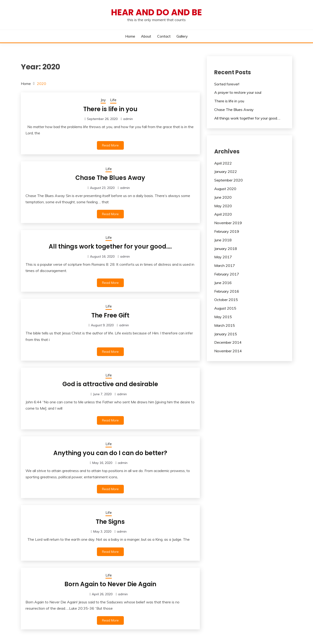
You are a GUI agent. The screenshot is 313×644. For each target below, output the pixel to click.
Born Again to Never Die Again (110, 584)
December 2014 (228, 342)
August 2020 (225, 189)
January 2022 (226, 172)
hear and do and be (156, 12)
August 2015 (225, 308)
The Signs (110, 522)
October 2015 (226, 300)
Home (130, 36)
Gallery (182, 36)
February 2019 (227, 231)
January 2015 (226, 334)
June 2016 (223, 283)
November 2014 (228, 351)
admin (128, 119)
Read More (110, 145)
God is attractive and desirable (110, 384)
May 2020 (223, 206)
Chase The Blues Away (110, 178)
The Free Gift (110, 315)
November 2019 (228, 223)
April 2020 (223, 214)
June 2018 (223, 240)
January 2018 (226, 249)
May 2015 (223, 317)
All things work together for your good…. (110, 246)
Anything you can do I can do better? (110, 453)
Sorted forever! (227, 84)
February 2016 (227, 291)
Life (113, 100)
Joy (103, 100)
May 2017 (223, 257)
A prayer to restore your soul (238, 92)
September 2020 (228, 180)
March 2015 (225, 325)
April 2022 (223, 163)
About (146, 36)
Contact (164, 36)
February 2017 (227, 274)
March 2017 (225, 265)
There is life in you (110, 109)
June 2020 (223, 197)
